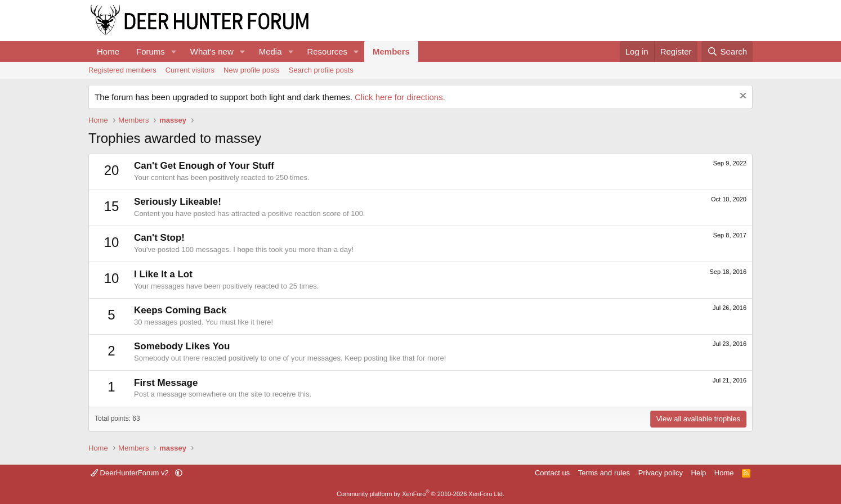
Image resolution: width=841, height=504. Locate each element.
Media (270, 51)
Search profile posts (321, 70)
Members (391, 51)
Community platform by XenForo (420, 494)
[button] (174, 51)
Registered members (122, 70)
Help (699, 473)
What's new (212, 51)
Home (108, 51)
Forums (151, 51)
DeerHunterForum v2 (131, 473)
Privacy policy (661, 473)
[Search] (727, 51)
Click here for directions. (400, 97)
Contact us (552, 473)
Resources (327, 51)
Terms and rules (604, 473)
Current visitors (190, 70)
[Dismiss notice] (742, 97)
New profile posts (252, 70)
